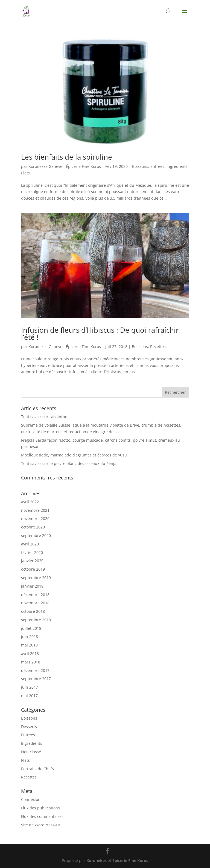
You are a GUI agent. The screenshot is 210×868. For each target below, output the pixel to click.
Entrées (157, 166)
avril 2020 (30, 544)
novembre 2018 (35, 603)
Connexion (31, 799)
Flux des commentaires (42, 816)
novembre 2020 (35, 518)
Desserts (29, 727)
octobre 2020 (33, 527)
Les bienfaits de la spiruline (67, 157)
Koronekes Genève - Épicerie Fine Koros (65, 166)
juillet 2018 (31, 628)
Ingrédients (177, 166)
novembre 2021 (35, 510)
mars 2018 (31, 662)
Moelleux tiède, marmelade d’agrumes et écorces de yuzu (74, 455)
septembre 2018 (36, 620)
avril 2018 (30, 653)
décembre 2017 (35, 670)
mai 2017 (29, 696)
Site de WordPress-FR (41, 825)
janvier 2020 (32, 561)
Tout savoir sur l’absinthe (44, 417)
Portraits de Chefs (37, 769)
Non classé (31, 752)
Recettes (158, 347)
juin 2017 (30, 687)
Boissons (140, 166)
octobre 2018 (33, 611)
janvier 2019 (32, 586)
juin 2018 (30, 636)
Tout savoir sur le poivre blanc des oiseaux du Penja (69, 463)
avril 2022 (30, 502)
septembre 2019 (36, 578)
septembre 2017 (36, 679)
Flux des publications (40, 808)
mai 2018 (29, 645)
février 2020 (32, 552)
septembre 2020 (36, 535)
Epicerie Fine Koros (130, 860)
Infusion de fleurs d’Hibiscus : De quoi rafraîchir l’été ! (100, 334)
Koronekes (97, 860)
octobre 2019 (33, 569)
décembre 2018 (35, 595)
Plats (25, 173)
